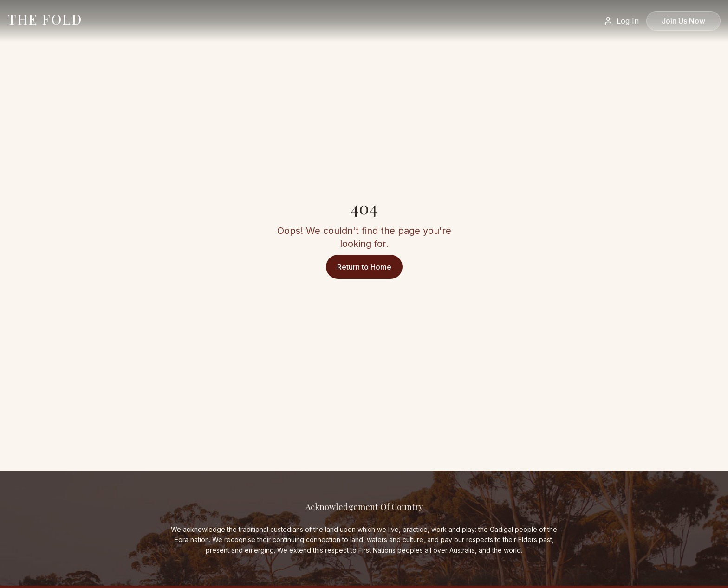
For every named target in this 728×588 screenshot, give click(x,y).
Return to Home (364, 267)
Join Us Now (683, 21)
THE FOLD (45, 19)
